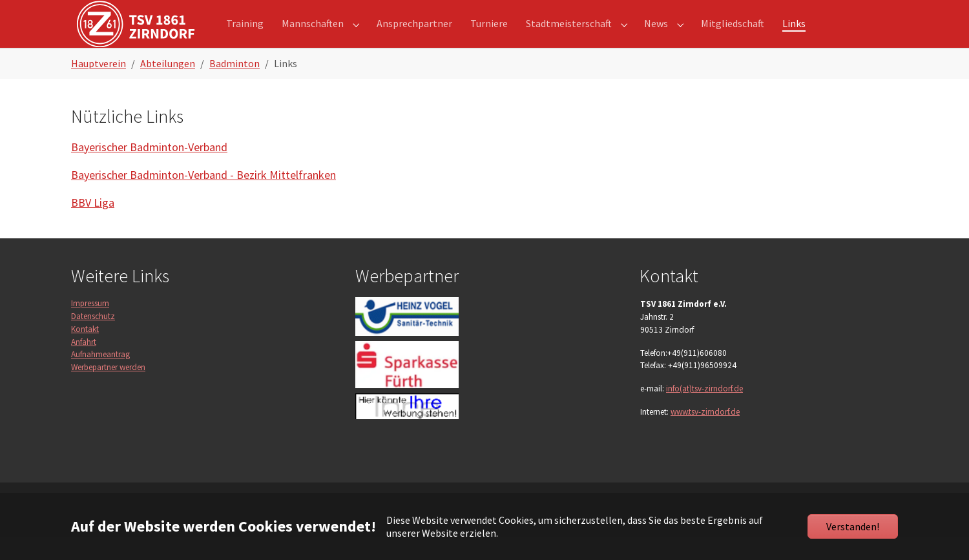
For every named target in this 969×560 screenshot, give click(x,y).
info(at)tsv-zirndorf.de (704, 412)
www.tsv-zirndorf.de (705, 435)
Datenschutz (93, 339)
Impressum (90, 327)
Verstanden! (853, 526)
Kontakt (85, 352)
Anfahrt (84, 365)
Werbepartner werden (108, 390)
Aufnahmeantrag (100, 378)
